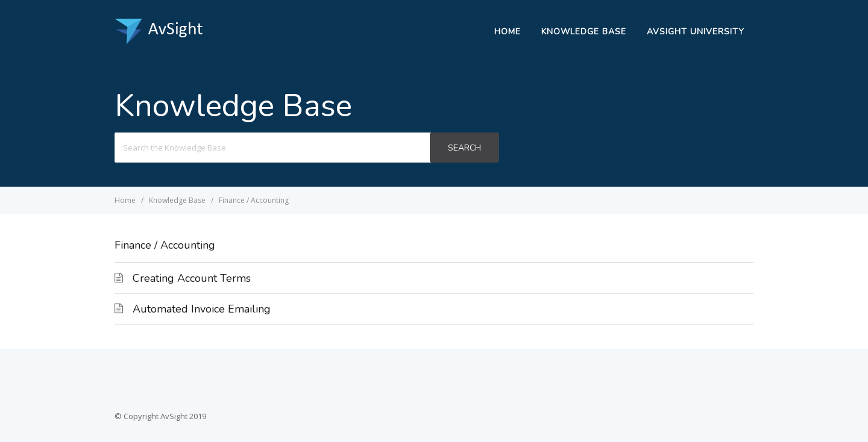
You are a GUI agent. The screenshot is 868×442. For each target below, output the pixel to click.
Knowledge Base (584, 32)
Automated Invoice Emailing (202, 309)
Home (508, 32)
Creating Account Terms (192, 278)
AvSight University (696, 32)
